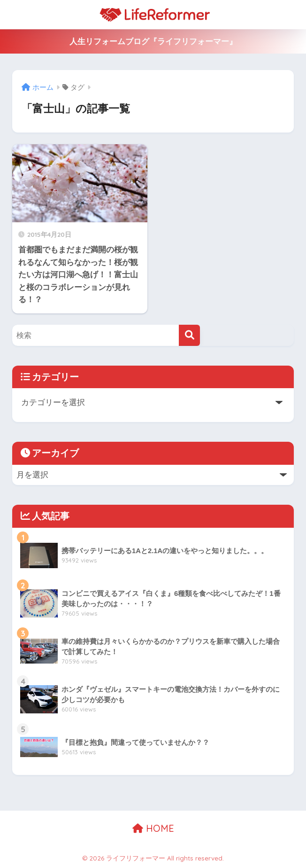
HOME (153, 828)
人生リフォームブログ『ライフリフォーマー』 (153, 42)
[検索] (189, 335)
